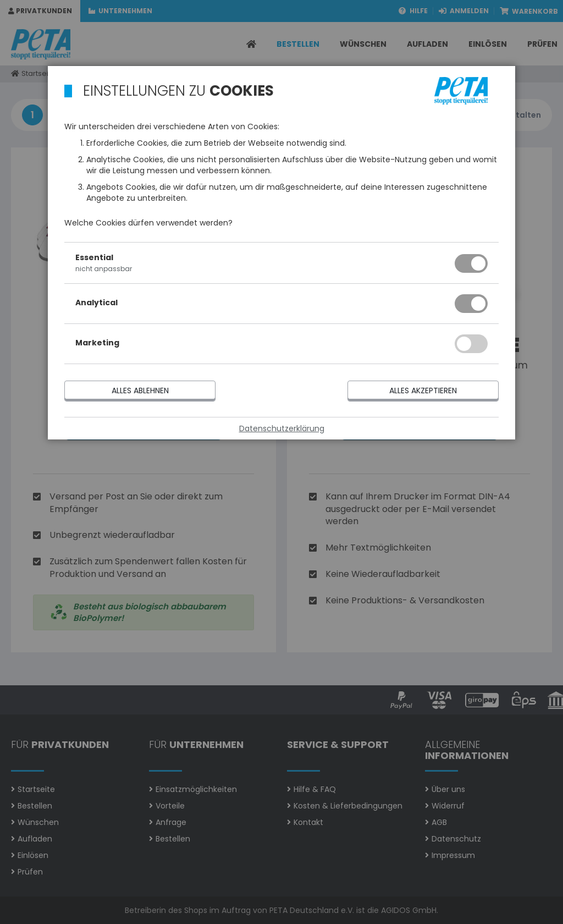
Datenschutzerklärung (282, 428)
